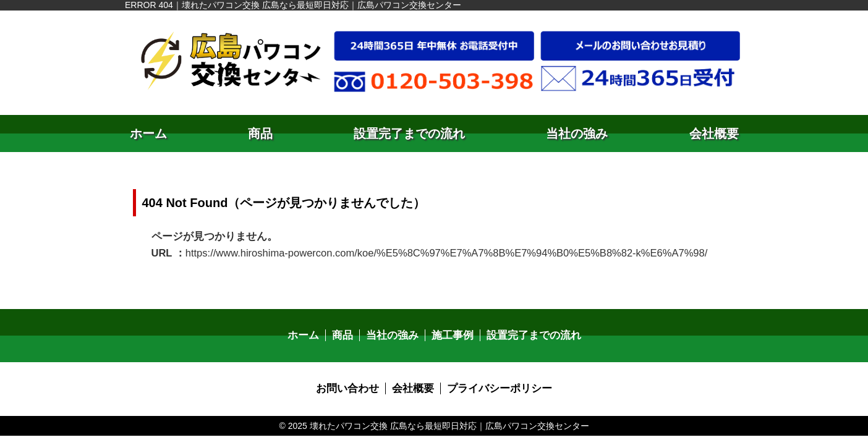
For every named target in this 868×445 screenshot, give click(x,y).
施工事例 (452, 334)
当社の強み (577, 133)
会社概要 (714, 133)
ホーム (148, 133)
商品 (260, 133)
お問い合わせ (352, 387)
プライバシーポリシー (496, 387)
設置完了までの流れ (409, 133)
